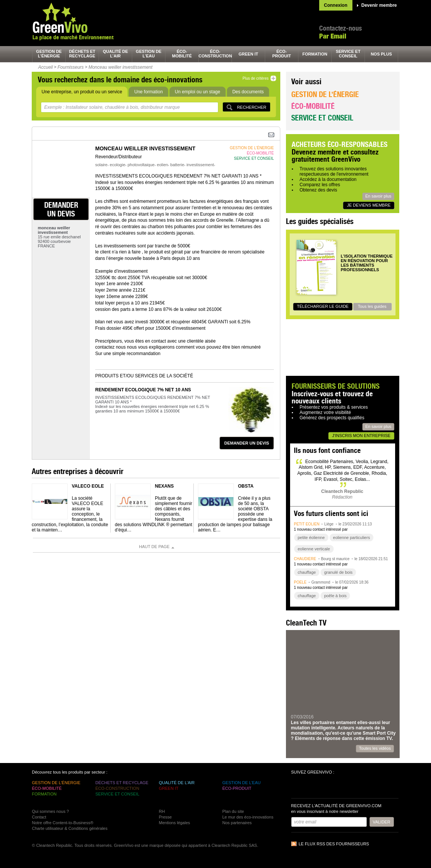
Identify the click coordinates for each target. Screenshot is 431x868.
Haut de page (154, 547)
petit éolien (307, 524)
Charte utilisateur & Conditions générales (70, 828)
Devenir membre (379, 5)
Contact (39, 817)
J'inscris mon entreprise (361, 436)
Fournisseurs (70, 67)
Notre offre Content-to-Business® (63, 823)
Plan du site (233, 811)
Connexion (336, 5)
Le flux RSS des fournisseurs (334, 844)
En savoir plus (378, 196)
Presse (165, 817)
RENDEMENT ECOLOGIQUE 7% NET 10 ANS (143, 390)
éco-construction (215, 54)
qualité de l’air (115, 54)
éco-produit (282, 54)
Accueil (46, 67)
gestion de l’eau (149, 54)
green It (249, 54)
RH (162, 811)
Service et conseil (322, 118)
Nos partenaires (237, 823)
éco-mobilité (182, 54)
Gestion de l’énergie (325, 94)
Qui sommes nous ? (51, 811)
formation (315, 54)
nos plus (381, 54)
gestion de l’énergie (49, 54)
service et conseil (348, 54)
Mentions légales (175, 823)
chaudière (305, 559)
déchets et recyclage (82, 54)
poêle (300, 582)
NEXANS (164, 486)
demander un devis (61, 209)
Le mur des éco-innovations (248, 817)
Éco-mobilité (313, 106)
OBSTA (246, 486)
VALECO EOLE (88, 486)
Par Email (333, 36)
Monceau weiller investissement (120, 67)
